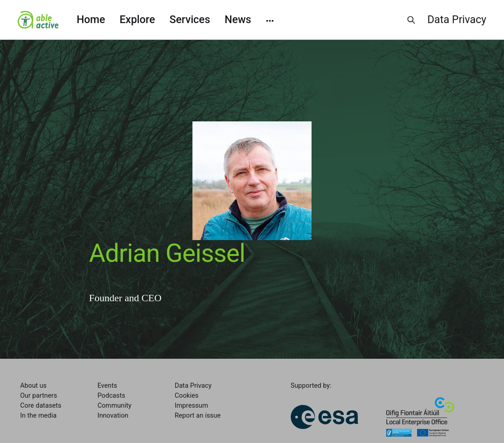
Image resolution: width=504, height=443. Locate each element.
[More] (270, 20)
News (238, 19)
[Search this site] (411, 20)
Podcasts (111, 395)
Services (190, 19)
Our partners (39, 395)
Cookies (187, 395)
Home (91, 19)
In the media (38, 415)
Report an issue (198, 415)
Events (107, 385)
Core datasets (41, 405)
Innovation (113, 415)
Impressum (192, 405)
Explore (137, 19)
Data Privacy (457, 19)
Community (114, 405)
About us (34, 385)
